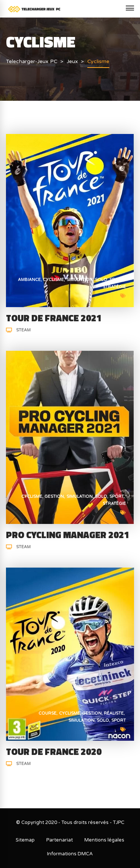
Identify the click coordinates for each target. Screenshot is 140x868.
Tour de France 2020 (54, 752)
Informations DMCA (70, 854)
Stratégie (114, 287)
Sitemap (25, 840)
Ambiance (29, 280)
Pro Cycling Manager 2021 (68, 535)
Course (47, 713)
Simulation (80, 280)
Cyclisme (53, 280)
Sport (116, 280)
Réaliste (114, 713)
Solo (101, 280)
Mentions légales (104, 840)
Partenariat (60, 840)
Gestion (54, 497)
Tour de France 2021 (54, 318)
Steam (23, 330)
